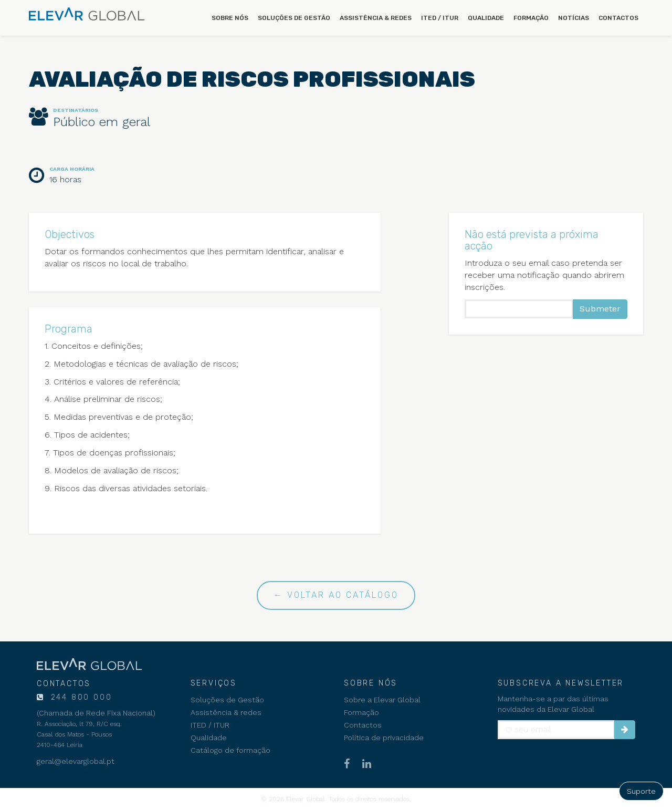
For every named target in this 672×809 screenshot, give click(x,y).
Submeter (600, 309)
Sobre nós (230, 18)
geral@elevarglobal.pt (76, 761)
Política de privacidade (384, 738)
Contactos (618, 18)
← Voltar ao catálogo (336, 595)
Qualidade (486, 18)
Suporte (641, 791)
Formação (531, 18)
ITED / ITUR (440, 18)
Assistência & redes (376, 18)
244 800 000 (80, 697)
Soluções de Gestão (294, 18)
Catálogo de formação (230, 750)
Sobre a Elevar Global (382, 700)
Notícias (574, 18)
